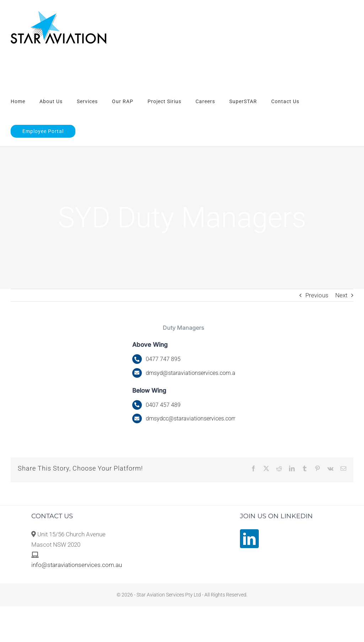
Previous (317, 295)
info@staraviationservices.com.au (77, 565)
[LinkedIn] (249, 539)
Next (341, 295)
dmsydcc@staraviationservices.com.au (195, 418)
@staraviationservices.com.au (192, 373)
